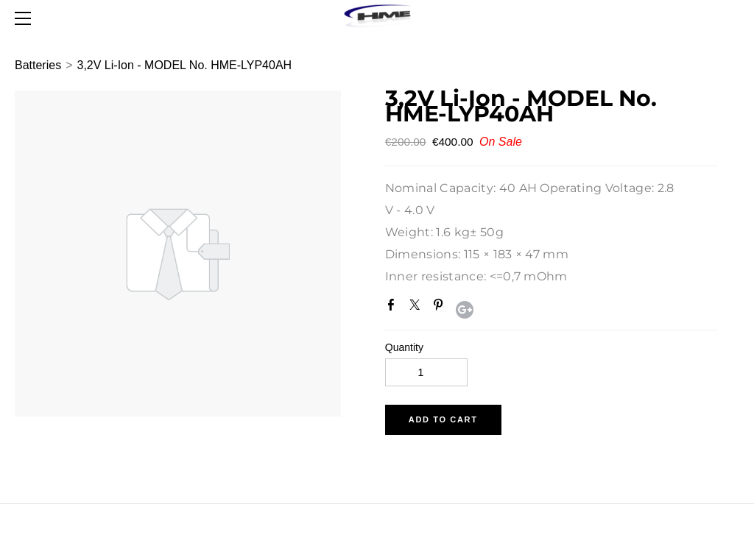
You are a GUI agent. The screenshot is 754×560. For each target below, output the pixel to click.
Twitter (417, 308)
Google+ (465, 310)
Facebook (394, 308)
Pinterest (441, 308)
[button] (443, 420)
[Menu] (26, 18)
